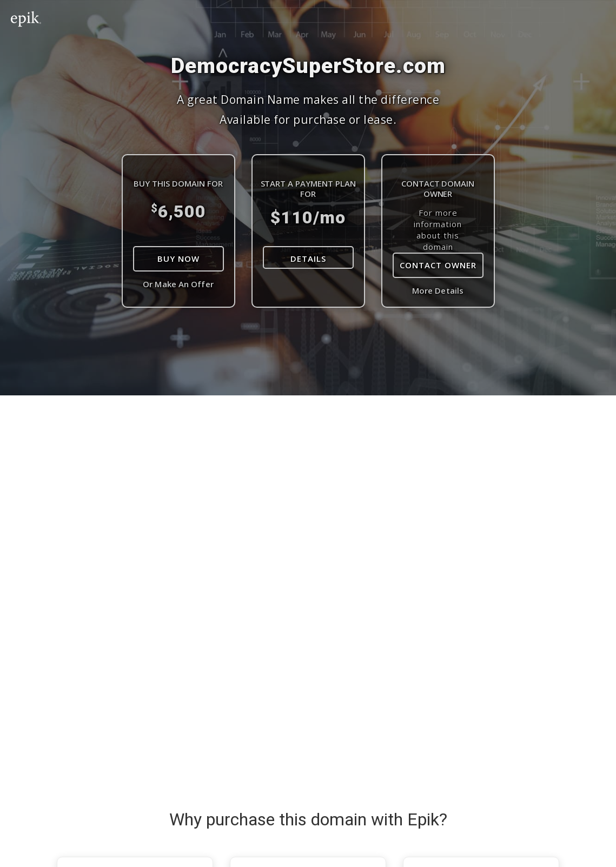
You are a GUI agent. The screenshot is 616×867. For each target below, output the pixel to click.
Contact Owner (438, 265)
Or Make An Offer (178, 284)
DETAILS (308, 259)
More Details (438, 290)
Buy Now (178, 259)
